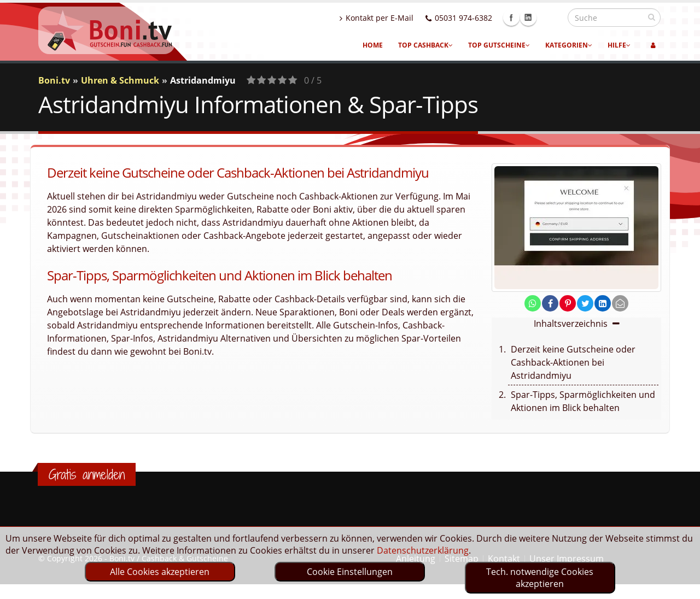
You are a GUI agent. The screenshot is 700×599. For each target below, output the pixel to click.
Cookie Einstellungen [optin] (350, 572)
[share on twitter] (585, 303)
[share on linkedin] (603, 303)
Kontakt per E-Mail (400, 18)
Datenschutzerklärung (423, 550)
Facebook (535, 17)
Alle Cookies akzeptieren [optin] (160, 572)
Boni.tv (54, 80)
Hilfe (619, 45)
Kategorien (569, 45)
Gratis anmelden (87, 474)
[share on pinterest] (568, 303)
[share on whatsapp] (533, 303)
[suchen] (652, 17)
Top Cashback (425, 45)
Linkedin (552, 17)
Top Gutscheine (499, 45)
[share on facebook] (550, 303)
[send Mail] (620, 303)
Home (373, 45)
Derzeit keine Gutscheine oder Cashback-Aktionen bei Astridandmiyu (573, 362)
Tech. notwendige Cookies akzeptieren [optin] (540, 578)
